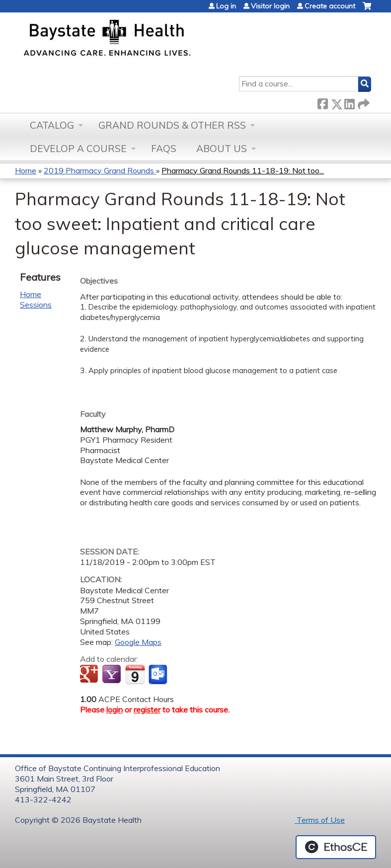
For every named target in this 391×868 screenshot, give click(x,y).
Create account (330, 6)
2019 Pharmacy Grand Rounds (100, 170)
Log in (226, 6)
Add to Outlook (159, 675)
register (147, 710)
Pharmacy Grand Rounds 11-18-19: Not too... (243, 170)
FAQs (164, 149)
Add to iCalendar (135, 674)
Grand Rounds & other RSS (172, 125)
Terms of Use (320, 820)
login (115, 710)
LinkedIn (349, 102)
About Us (222, 149)
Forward (363, 102)
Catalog (52, 125)
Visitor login (270, 6)
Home (26, 170)
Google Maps (138, 642)
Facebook (322, 102)
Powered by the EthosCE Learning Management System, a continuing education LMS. (336, 847)
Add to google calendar (90, 675)
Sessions (36, 305)
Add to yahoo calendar (113, 675)
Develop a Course (78, 149)
